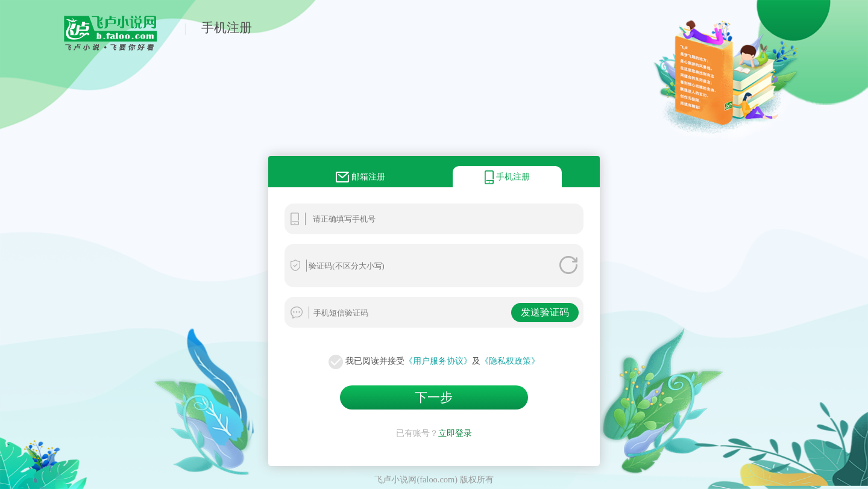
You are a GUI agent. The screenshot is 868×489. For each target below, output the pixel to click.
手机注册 (227, 27)
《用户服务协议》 (438, 361)
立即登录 (455, 433)
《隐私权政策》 (510, 361)
